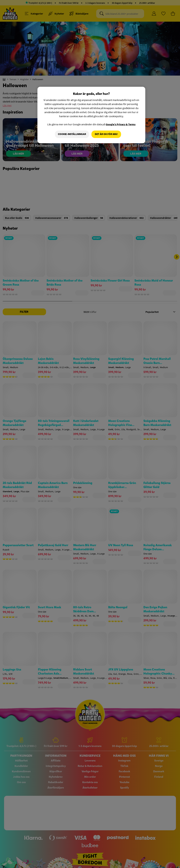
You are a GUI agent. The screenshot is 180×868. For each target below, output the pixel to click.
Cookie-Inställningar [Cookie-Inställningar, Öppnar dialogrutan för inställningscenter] (72, 134)
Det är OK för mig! (106, 134)
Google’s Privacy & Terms (121, 124)
